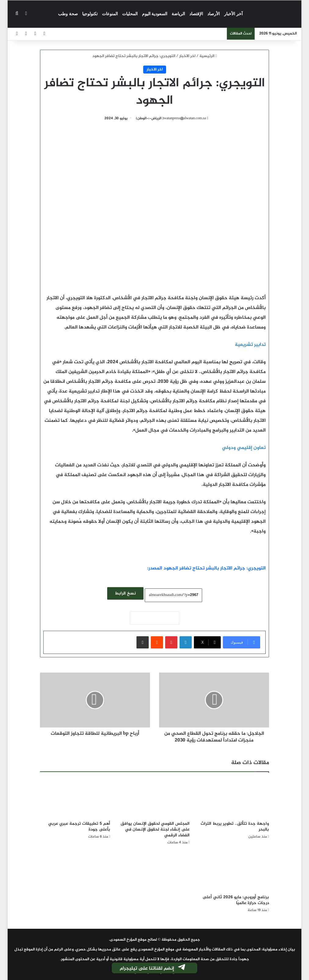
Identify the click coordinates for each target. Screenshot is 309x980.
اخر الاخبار (187, 56)
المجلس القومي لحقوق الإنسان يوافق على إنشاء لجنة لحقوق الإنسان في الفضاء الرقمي (155, 829)
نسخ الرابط (125, 593)
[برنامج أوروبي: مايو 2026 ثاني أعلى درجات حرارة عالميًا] (234, 872)
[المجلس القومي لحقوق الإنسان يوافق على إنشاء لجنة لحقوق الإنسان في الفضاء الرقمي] (154, 798)
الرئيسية (208, 56)
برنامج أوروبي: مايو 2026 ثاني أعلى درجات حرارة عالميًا (236, 900)
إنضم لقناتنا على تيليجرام (153, 968)
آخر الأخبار (233, 14)
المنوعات (110, 14)
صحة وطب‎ (68, 14)
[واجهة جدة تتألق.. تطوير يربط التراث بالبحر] (234, 798)
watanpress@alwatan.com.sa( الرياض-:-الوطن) (171, 118)
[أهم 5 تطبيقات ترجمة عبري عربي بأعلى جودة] (75, 798)
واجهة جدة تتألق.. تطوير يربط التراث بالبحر (235, 827)
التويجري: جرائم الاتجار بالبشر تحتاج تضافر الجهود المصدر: (206, 568)
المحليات (130, 14)
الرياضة (178, 14)
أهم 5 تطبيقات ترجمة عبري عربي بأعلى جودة (79, 827)
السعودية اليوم (155, 14)
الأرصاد (214, 14)
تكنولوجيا (90, 14)
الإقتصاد (196, 14)
